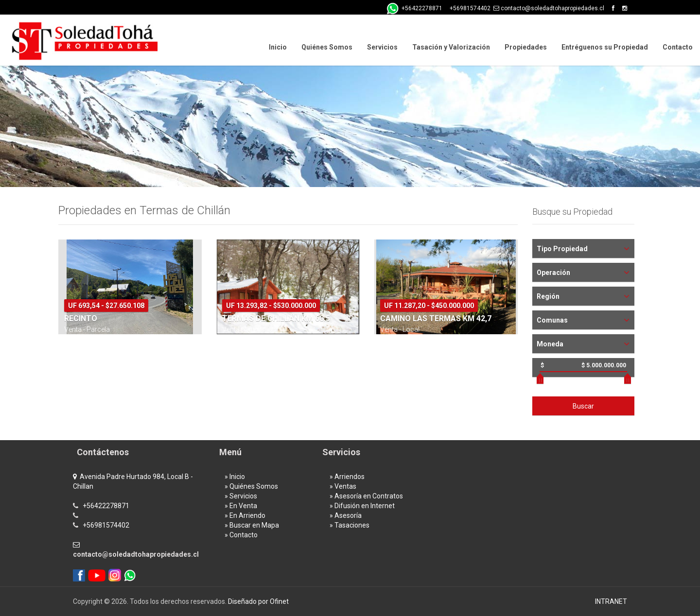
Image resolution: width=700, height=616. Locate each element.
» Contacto (241, 535)
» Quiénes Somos (251, 486)
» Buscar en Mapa (252, 525)
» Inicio (235, 477)
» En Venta (241, 506)
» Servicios (241, 496)
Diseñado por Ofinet (258, 601)
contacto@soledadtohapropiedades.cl (136, 554)
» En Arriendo (245, 515)
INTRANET (611, 601)
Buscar (583, 406)
